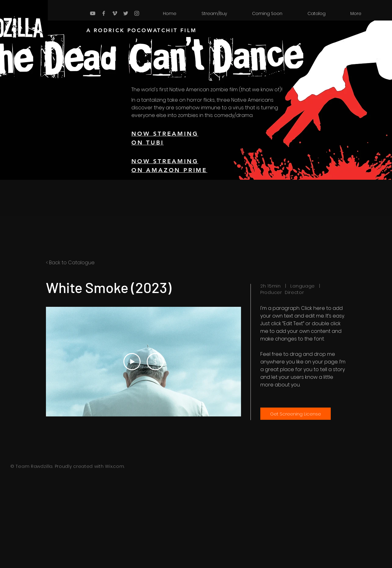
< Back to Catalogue (70, 263)
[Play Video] (132, 362)
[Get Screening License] (296, 414)
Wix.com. (115, 466)
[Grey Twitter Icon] (126, 13)
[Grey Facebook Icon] (104, 13)
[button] (316, 13)
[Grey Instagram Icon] (137, 13)
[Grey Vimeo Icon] (115, 13)
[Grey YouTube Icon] (93, 13)
